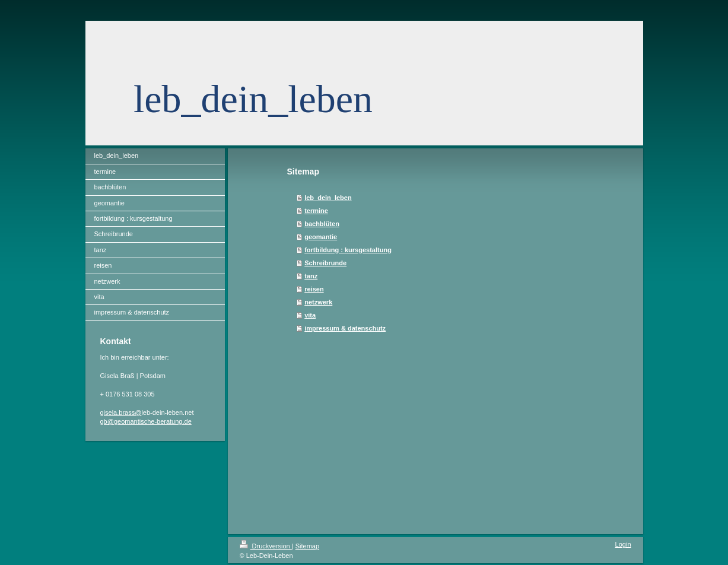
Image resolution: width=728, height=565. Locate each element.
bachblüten (322, 224)
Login (623, 544)
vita (310, 315)
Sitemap (307, 546)
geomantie (321, 237)
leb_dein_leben (328, 198)
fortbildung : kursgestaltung (348, 250)
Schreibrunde (325, 263)
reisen (314, 289)
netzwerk (318, 302)
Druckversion (266, 546)
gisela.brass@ (121, 412)
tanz (311, 276)
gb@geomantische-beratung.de (146, 421)
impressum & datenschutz (345, 328)
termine (316, 211)
